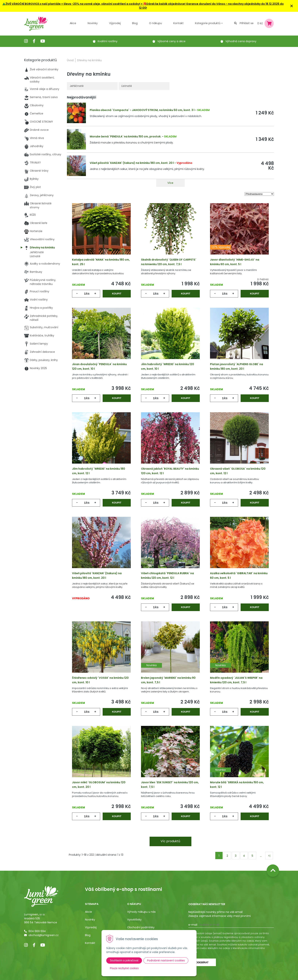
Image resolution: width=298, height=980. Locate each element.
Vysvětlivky (134, 920)
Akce (73, 23)
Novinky (93, 23)
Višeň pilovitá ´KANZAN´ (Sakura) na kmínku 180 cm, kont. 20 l (132, 163)
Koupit (117, 294)
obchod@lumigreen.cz (44, 935)
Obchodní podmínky (141, 927)
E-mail (193, 925)
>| (269, 856)
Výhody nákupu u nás (141, 912)
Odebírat (202, 962)
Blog (88, 935)
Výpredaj (91, 927)
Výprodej (115, 23)
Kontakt (90, 943)
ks (88, 294)
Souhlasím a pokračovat (124, 960)
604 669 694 (37, 931)
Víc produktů (170, 841)
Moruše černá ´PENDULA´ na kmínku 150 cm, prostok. (126, 136)
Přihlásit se (247, 23)
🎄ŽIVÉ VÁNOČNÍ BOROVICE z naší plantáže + (33, 4)
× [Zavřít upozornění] (292, 6)
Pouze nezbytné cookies (124, 968)
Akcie (88, 912)
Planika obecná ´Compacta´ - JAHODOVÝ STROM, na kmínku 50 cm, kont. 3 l (142, 110)
